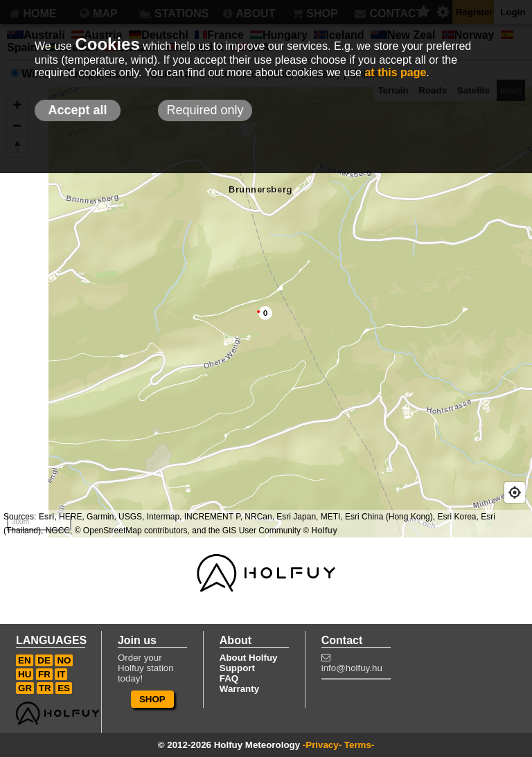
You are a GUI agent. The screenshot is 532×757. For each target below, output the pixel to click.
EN (25, 660)
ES (64, 688)
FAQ (229, 678)
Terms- (359, 745)
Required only (205, 110)
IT (61, 674)
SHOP (152, 699)
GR (25, 688)
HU (25, 674)
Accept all (77, 110)
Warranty (239, 689)
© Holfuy (320, 531)
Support (237, 668)
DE (44, 660)
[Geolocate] (515, 492)
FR (44, 674)
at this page (395, 72)
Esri (47, 517)
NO (64, 660)
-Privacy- (322, 745)
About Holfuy (249, 658)
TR (45, 688)
